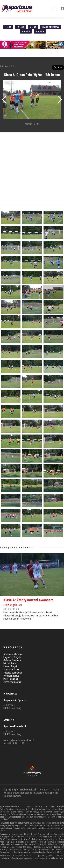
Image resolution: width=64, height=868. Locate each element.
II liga (8, 27)
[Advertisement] (32, 169)
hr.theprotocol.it (42, 793)
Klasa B (40, 31)
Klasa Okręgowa (51, 27)
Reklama (56, 790)
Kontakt (44, 790)
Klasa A (26, 31)
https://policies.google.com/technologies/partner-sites (25, 809)
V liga (33, 27)
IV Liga (20, 27)
